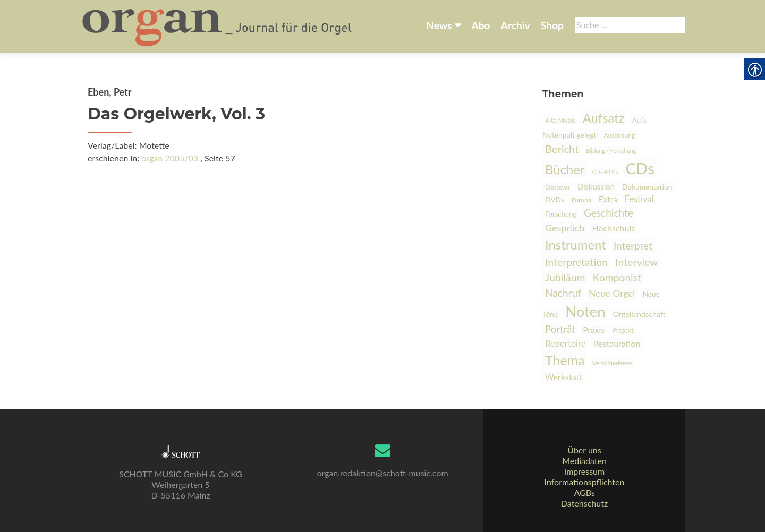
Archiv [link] (516, 25)
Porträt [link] (560, 329)
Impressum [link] (584, 471)
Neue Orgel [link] (612, 293)
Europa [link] (581, 200)
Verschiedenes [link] (613, 363)
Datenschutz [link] (584, 503)
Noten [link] (585, 311)
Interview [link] (636, 262)
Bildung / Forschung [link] (611, 151)
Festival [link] (639, 199)
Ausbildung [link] (620, 135)
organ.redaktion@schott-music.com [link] (382, 473)
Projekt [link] (623, 330)
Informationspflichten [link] (585, 482)
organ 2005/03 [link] (170, 158)
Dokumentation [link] (647, 187)
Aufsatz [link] (604, 118)
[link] (218, 25)
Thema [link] (565, 360)
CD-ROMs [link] (605, 172)
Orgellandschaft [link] (639, 314)
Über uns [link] (584, 450)
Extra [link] (608, 199)
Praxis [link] (594, 330)
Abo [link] (481, 25)
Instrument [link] (576, 244)
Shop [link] (552, 25)
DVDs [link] (555, 199)
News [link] (439, 25)
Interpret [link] (633, 246)
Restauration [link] (617, 343)
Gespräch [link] (565, 228)
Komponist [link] (617, 277)
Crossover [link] (558, 187)
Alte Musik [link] (560, 120)
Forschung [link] (561, 214)
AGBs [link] (584, 492)
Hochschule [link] (614, 228)
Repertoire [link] (565, 344)
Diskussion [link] (596, 186)
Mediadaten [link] (584, 461)
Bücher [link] (565, 169)
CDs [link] (640, 168)
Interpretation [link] (576, 262)
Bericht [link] (562, 149)
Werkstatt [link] (564, 377)
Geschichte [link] (609, 213)
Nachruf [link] (563, 293)
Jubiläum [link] (565, 277)
